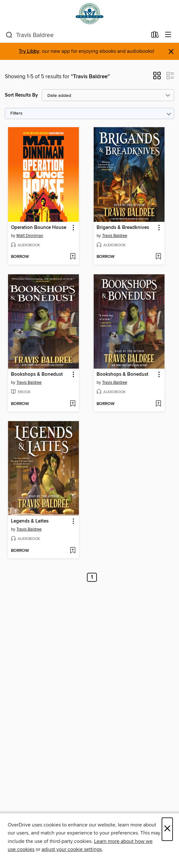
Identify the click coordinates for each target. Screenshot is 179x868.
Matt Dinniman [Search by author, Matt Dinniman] (30, 236)
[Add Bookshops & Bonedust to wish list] (73, 404)
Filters (16, 113)
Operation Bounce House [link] (39, 228)
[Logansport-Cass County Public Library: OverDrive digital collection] (89, 14)
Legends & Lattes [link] (30, 521)
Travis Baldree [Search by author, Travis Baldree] (115, 236)
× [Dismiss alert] (171, 52)
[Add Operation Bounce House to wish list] (73, 257)
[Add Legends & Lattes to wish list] (73, 551)
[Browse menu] (168, 35)
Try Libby (29, 51)
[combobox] (76, 35)
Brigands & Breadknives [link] (123, 228)
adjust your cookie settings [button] (72, 849)
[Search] (9, 35)
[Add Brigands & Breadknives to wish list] (158, 257)
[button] (157, 78)
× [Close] (167, 829)
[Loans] (155, 36)
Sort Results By (21, 95)
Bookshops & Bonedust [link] (37, 374)
